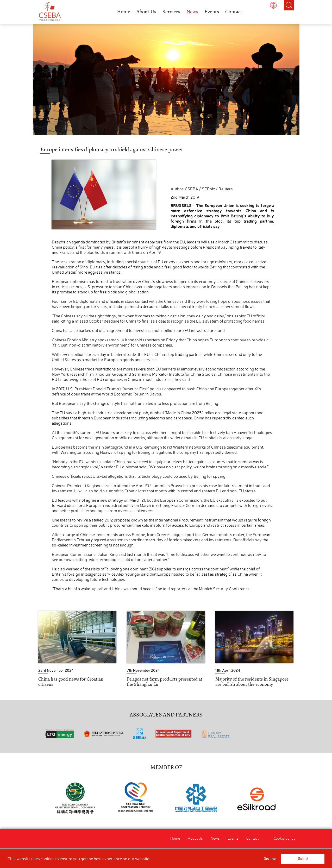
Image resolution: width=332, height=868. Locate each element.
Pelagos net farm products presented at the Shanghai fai (165, 682)
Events (212, 12)
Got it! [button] (303, 859)
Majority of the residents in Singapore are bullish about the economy (252, 682)
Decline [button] (270, 859)
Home (124, 12)
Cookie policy (285, 838)
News (192, 12)
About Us (146, 12)
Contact (234, 12)
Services (171, 12)
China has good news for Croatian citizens (71, 682)
